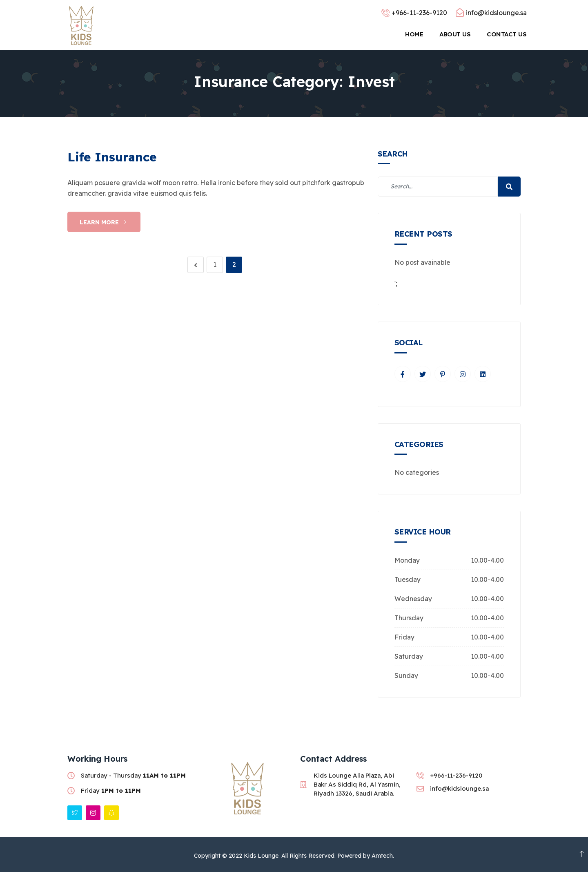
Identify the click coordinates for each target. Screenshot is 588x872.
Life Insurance (112, 157)
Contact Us (507, 34)
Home (414, 34)
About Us (455, 34)
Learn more (103, 222)
